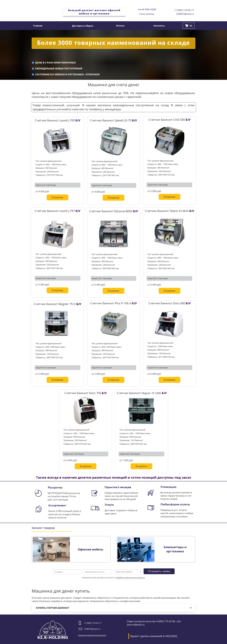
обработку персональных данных (131, 578)
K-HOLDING (170, 636)
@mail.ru (96, 629)
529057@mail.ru (185, 14)
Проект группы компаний (146, 636)
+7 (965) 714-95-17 (184, 10)
